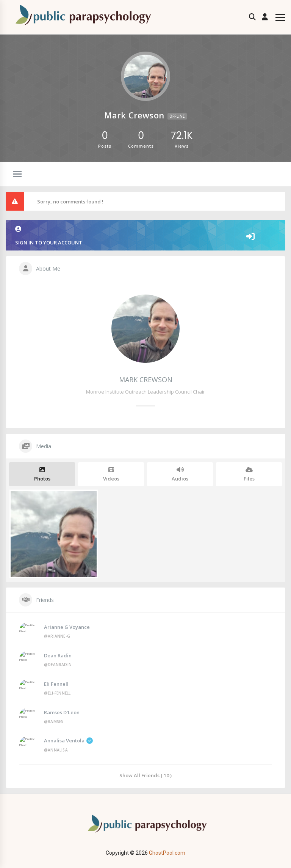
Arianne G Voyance (67, 627)
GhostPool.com (167, 853)
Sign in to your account (145, 236)
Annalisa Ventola (68, 740)
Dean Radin (58, 655)
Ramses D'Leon (62, 712)
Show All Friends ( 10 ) (145, 775)
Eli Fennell (56, 684)
